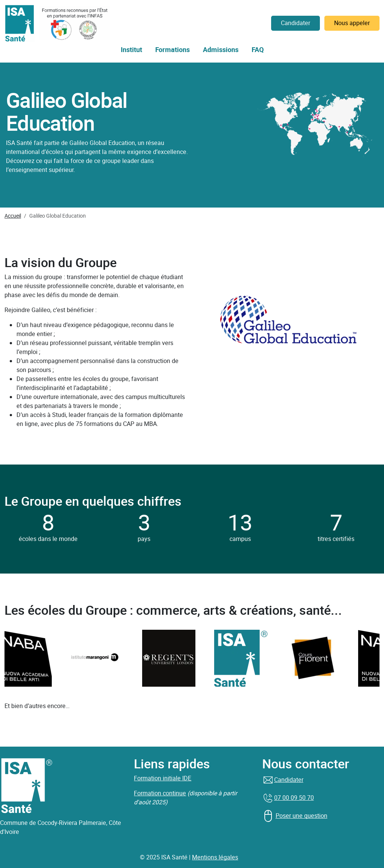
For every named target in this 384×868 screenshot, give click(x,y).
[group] (100, 658)
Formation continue (160, 793)
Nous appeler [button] (352, 23)
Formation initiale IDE (163, 778)
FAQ (258, 50)
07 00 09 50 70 (294, 798)
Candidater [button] (295, 23)
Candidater (289, 780)
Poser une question (301, 816)
